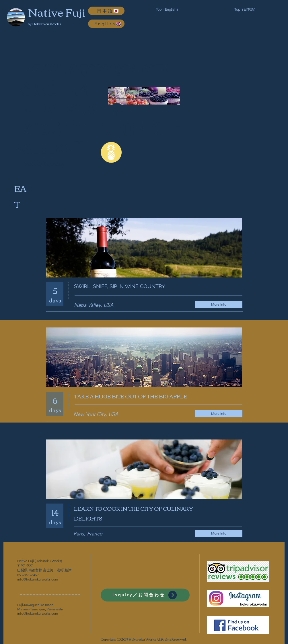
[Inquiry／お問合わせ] (145, 595)
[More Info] (219, 304)
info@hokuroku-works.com (38, 579)
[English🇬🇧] (106, 24)
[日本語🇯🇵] (106, 11)
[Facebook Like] (230, 284)
